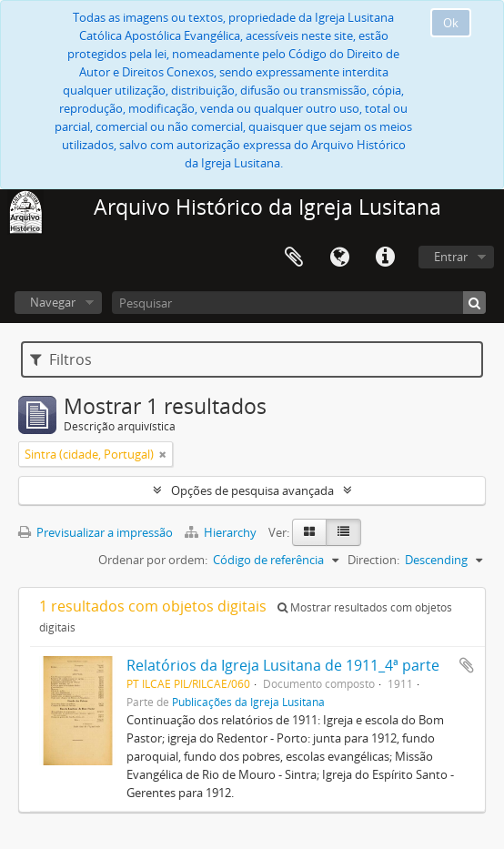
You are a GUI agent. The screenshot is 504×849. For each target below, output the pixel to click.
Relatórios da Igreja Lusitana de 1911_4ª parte (283, 665)
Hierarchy (222, 532)
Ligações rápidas (385, 258)
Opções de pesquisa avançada (252, 490)
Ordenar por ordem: (153, 560)
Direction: (373, 560)
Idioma (339, 258)
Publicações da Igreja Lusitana (248, 702)
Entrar (451, 257)
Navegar (53, 302)
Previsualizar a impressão (96, 532)
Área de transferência (294, 258)
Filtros (61, 359)
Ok (451, 23)
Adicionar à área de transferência (467, 665)
